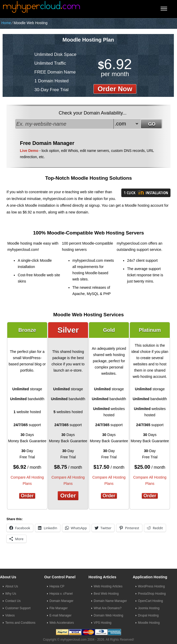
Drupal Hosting (148, 615)
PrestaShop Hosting (152, 594)
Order (27, 496)
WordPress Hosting (151, 586)
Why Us (11, 594)
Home (6, 23)
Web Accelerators (62, 623)
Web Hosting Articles (108, 586)
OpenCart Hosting (150, 601)
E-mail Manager (61, 615)
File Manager (59, 608)
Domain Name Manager (110, 601)
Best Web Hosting (106, 594)
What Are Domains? (108, 608)
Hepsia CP (57, 586)
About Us (12, 586)
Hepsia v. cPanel (61, 594)
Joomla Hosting (149, 608)
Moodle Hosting (149, 623)
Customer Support (18, 608)
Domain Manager (61, 601)
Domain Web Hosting (108, 615)
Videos (10, 615)
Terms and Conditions (20, 623)
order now (115, 89)
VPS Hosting (103, 623)
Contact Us (13, 601)
